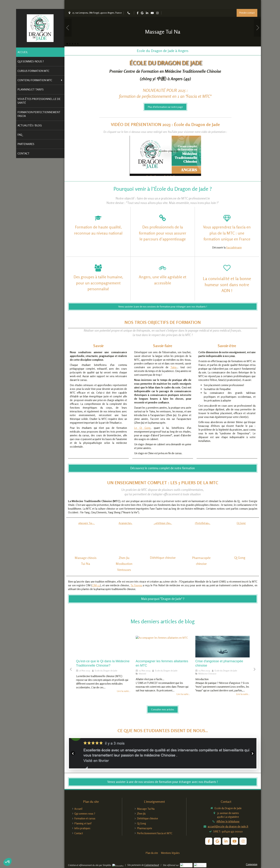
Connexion (252, 864)
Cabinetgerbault (152, 865)
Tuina (173, 603)
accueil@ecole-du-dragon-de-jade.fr (228, 826)
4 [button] (75, 44)
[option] (163, 28)
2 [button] (70, 44)
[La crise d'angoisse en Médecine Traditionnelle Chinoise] (222, 647)
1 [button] (67, 44)
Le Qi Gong (142, 663)
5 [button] (78, 44)
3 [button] (72, 44)
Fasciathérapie (234, 247)
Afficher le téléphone (228, 821)
